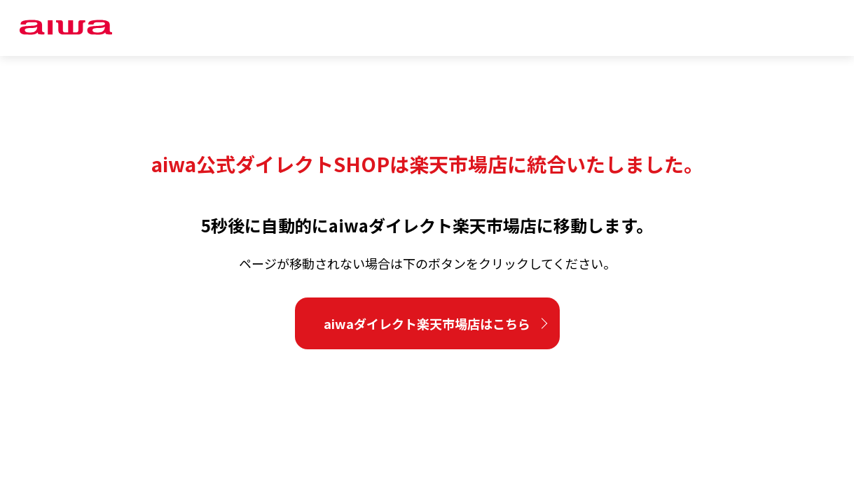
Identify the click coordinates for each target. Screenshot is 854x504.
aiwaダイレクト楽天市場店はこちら (427, 323)
